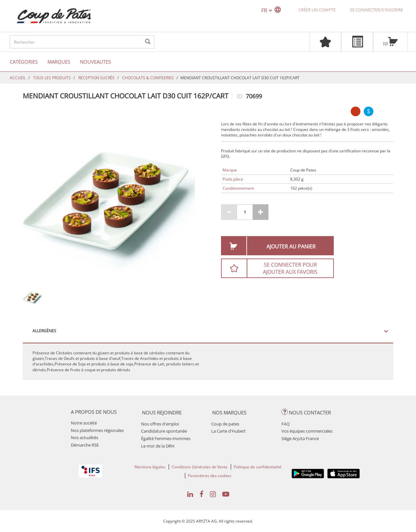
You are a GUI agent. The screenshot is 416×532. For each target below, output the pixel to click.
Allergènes (44, 331)
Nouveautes (95, 62)
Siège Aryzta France (300, 438)
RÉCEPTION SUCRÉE (97, 78)
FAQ (286, 424)
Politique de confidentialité (258, 467)
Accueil (18, 78)
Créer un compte (317, 10)
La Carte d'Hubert (228, 431)
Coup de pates (225, 424)
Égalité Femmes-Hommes (166, 438)
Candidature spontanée (164, 431)
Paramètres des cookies (210, 476)
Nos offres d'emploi (160, 424)
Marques (59, 62)
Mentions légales (150, 467)
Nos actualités (84, 437)
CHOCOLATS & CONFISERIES (148, 78)
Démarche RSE (85, 445)
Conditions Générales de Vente (200, 467)
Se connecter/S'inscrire (377, 10)
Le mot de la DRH (158, 446)
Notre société (84, 423)
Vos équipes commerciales (307, 431)
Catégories (24, 62)
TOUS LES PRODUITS (52, 78)
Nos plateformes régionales (97, 430)
